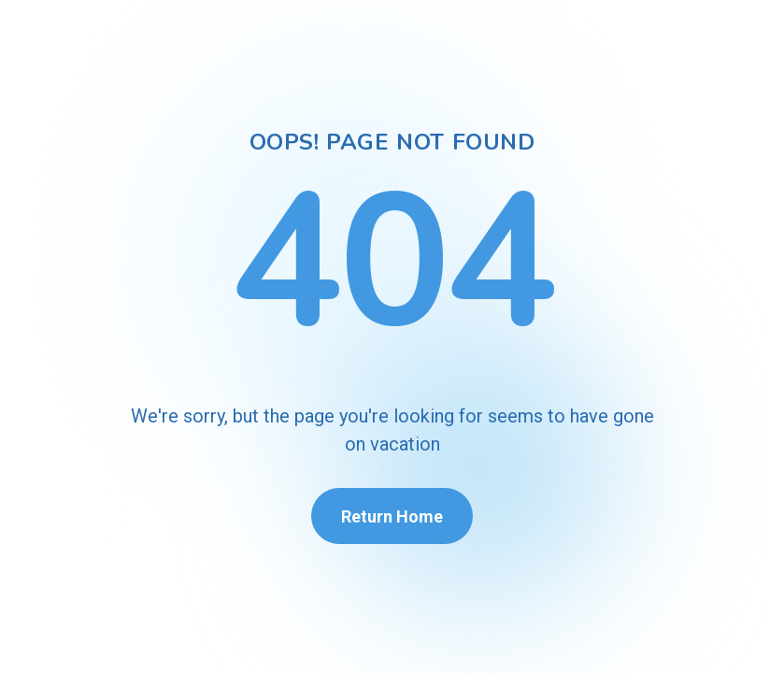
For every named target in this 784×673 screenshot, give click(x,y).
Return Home (392, 516)
